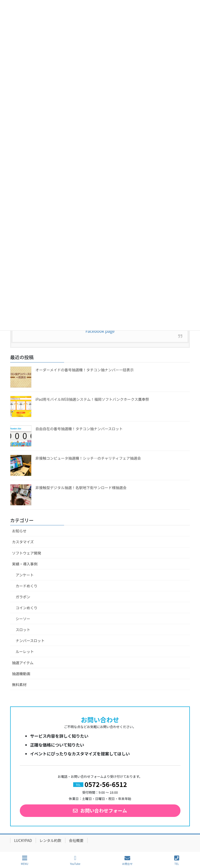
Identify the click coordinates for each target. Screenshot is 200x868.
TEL (177, 860)
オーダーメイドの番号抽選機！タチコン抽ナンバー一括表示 (85, 370)
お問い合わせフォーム (104, 810)
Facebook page (100, 331)
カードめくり (27, 586)
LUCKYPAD (23, 840)
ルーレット (25, 651)
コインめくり (27, 608)
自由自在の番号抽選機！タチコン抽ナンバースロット (79, 429)
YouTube (75, 860)
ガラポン (23, 597)
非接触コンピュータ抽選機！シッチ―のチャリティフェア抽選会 (88, 458)
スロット (23, 630)
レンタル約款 (51, 840)
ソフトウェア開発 (27, 553)
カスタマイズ (23, 542)
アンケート (25, 575)
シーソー (23, 619)
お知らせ (19, 531)
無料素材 (19, 685)
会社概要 (76, 840)
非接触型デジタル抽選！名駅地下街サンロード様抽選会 (81, 488)
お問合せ (127, 860)
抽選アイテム (23, 663)
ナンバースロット (30, 641)
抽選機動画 (21, 674)
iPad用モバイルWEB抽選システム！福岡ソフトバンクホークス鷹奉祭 (92, 399)
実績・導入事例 (25, 564)
